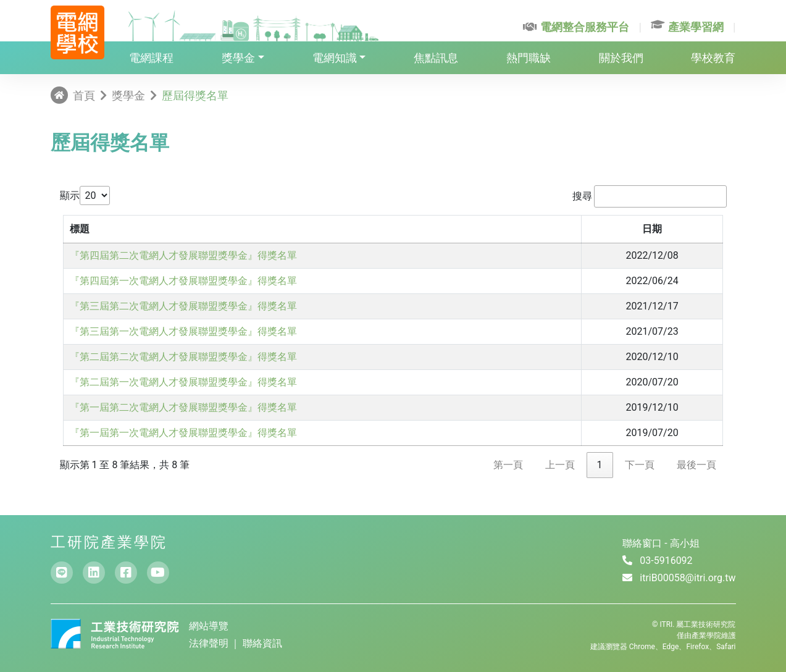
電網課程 (151, 58)
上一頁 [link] (560, 465)
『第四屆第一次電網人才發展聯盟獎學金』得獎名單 (183, 281)
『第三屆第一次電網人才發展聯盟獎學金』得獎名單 (183, 331)
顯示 (70, 195)
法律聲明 (210, 643)
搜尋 (582, 196)
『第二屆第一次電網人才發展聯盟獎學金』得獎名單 (183, 382)
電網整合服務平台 (576, 27)
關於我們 (621, 58)
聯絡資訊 (262, 643)
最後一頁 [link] (696, 465)
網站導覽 (209, 626)
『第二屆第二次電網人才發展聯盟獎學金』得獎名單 (183, 357)
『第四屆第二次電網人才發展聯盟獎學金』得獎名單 (183, 255)
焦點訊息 (436, 58)
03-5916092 (666, 561)
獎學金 (238, 58)
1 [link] (600, 465)
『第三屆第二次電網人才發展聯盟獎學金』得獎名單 (183, 306)
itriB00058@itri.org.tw (688, 578)
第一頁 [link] (508, 465)
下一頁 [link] (640, 465)
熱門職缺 (529, 58)
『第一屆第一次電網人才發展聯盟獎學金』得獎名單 (183, 433)
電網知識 (335, 58)
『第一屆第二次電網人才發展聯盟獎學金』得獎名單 (183, 407)
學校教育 (713, 58)
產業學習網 (687, 27)
